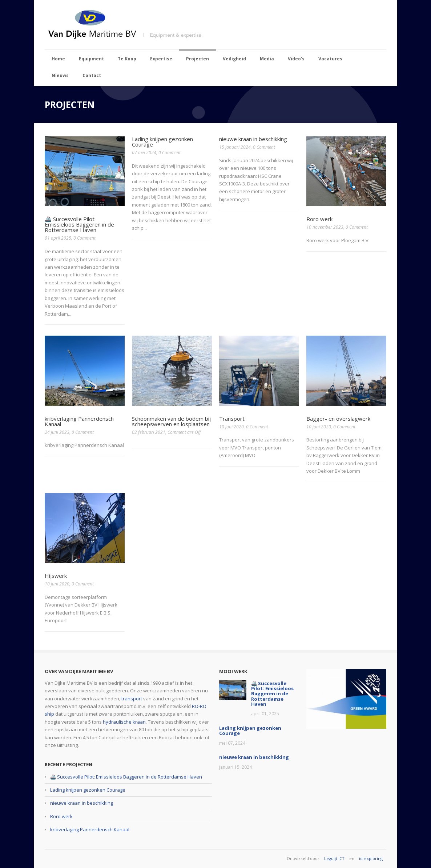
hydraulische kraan (124, 722)
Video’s (296, 59)
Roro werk (319, 219)
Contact (92, 75)
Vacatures (330, 59)
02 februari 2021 (149, 432)
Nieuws (60, 75)
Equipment (91, 59)
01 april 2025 (58, 238)
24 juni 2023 (57, 432)
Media (267, 59)
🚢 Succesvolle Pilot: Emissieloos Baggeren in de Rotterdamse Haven (79, 224)
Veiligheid (234, 59)
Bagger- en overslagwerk (338, 419)
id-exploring (371, 858)
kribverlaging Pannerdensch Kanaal (79, 421)
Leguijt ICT (334, 858)
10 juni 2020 (231, 427)
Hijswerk (56, 576)
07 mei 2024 (144, 153)
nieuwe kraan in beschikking (253, 139)
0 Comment (84, 238)
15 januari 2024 (235, 147)
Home (58, 59)
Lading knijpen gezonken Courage (162, 142)
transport (132, 699)
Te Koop (127, 59)
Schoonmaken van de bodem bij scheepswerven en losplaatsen (171, 421)
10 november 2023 (325, 227)
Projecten (198, 59)
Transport (232, 419)
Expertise (161, 59)
